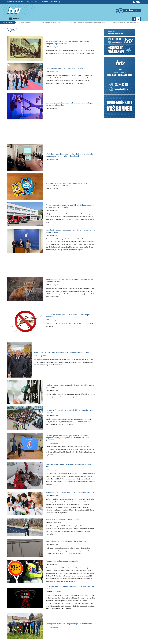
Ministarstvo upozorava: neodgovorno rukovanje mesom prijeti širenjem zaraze (68, 234)
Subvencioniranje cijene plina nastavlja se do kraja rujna (70, 550)
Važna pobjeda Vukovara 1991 (23, 23)
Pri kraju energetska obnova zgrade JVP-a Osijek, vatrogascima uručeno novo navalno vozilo (70, 207)
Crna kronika (49, 530)
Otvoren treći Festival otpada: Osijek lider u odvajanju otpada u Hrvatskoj (70, 415)
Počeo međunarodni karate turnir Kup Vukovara (66, 68)
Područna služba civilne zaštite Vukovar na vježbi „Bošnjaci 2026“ (69, 469)
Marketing (56, 2)
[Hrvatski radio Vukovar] (14, 10)
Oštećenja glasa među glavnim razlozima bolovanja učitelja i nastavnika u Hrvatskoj (69, 104)
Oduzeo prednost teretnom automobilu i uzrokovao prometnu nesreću (68, 599)
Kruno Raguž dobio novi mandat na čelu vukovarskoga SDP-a (88, 23)
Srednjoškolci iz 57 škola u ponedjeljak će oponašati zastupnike (68, 498)
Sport (47, 74)
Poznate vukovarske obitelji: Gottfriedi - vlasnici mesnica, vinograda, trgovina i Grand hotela (70, 43)
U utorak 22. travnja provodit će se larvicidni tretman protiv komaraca (70, 319)
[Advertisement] (51, 133)
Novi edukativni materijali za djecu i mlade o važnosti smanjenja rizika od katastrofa (70, 184)
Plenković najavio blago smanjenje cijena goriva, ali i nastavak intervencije (68, 390)
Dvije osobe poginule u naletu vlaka (51, 23)
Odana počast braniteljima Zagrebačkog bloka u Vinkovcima (68, 636)
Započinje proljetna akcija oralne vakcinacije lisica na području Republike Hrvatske (70, 284)
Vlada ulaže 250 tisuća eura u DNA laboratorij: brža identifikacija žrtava (62, 356)
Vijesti (47, 49)
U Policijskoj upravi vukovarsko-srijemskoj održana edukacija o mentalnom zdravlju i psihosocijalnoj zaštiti (69, 155)
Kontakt (46, 2)
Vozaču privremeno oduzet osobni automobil (70, 527)
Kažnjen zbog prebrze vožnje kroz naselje (68, 571)
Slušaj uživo (131, 11)
